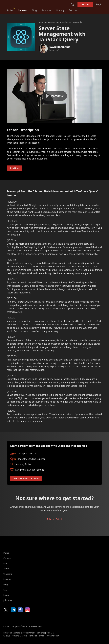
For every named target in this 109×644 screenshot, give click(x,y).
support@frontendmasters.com (27, 626)
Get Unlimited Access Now (26, 478)
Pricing (60, 10)
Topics (6, 569)
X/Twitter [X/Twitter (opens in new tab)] (6, 610)
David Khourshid (60, 47)
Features (47, 10)
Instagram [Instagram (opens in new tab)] (27, 610)
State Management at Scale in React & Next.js (60, 22)
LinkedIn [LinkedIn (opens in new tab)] (13, 610)
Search (72, 4)
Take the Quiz (53, 519)
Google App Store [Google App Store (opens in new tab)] (32, 619)
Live (5, 563)
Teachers (8, 574)
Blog (34, 10)
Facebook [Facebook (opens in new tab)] (20, 610)
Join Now (85, 4)
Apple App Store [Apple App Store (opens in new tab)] (12, 619)
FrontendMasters (22, 4)
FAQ (5, 590)
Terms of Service (36, 636)
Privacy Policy (52, 636)
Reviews (7, 579)
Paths (10, 10)
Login (99, 4)
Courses (22, 10)
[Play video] (54, 96)
